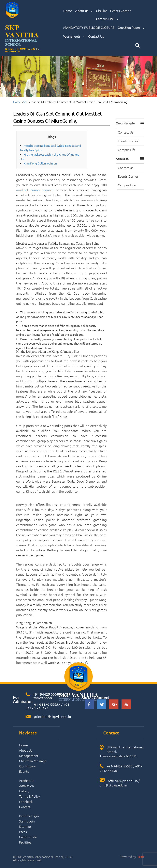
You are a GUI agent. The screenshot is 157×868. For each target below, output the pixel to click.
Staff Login (27, 821)
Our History (27, 766)
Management (29, 756)
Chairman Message (33, 761)
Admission (122, 159)
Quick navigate (125, 123)
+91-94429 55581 (52, 696)
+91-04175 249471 (48, 706)
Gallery (24, 791)
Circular (101, 11)
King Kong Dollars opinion (40, 163)
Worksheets (74, 36)
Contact (25, 807)
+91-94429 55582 (46, 704)
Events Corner (120, 11)
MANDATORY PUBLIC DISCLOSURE (89, 27)
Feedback (26, 801)
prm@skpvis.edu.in (113, 785)
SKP (26, 102)
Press (23, 832)
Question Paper (131, 28)
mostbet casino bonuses (35, 190)
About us (84, 11)
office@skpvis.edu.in (123, 781)
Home (68, 11)
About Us (26, 750)
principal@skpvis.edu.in (52, 716)
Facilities (25, 842)
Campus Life (107, 19)
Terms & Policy (30, 796)
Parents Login (29, 816)
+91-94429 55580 (47, 694)
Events (24, 771)
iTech (140, 857)
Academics (27, 780)
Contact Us (96, 36)
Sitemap (25, 826)
